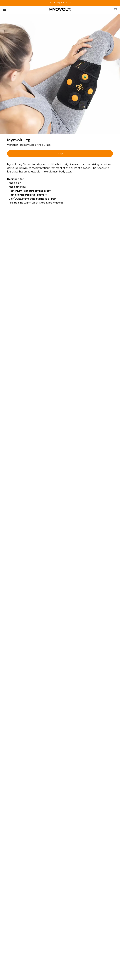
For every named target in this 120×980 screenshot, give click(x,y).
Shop (60, 154)
